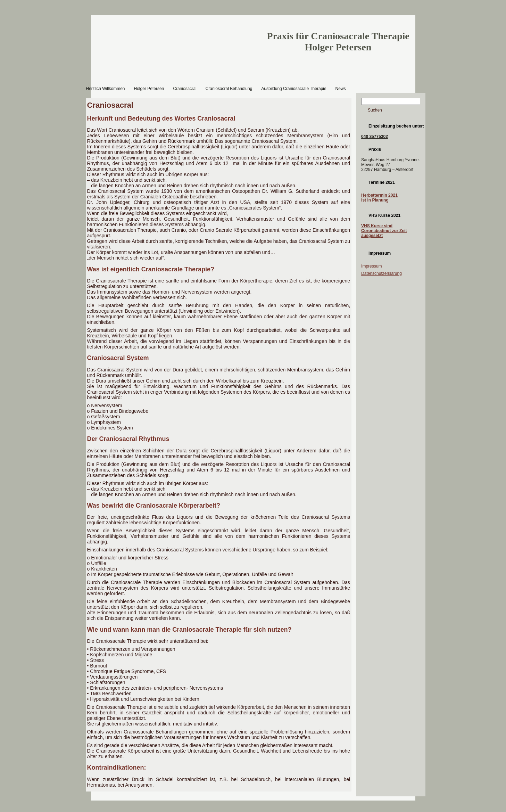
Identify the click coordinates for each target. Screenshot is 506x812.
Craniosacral (110, 105)
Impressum (371, 266)
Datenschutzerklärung (381, 273)
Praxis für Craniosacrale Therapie (338, 36)
